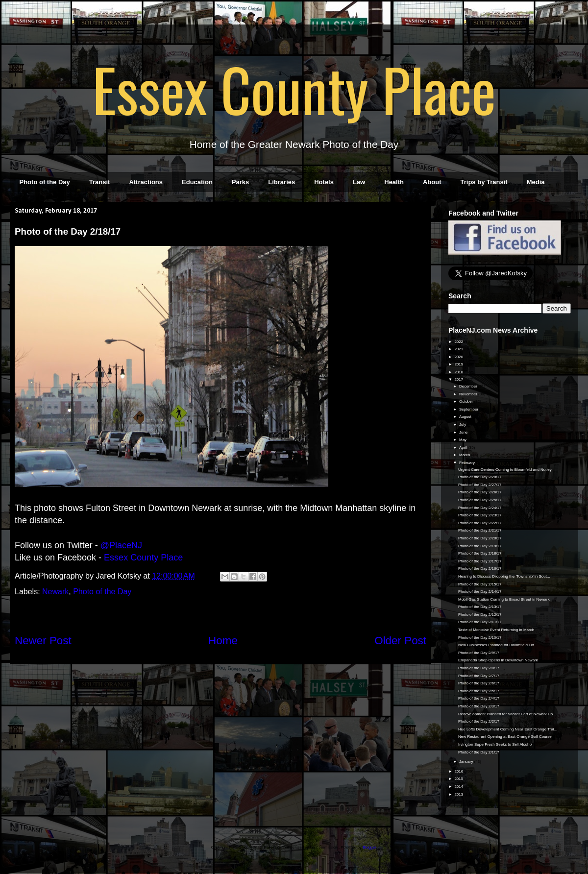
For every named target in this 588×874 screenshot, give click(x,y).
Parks (240, 182)
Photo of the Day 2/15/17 (480, 584)
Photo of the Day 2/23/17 (480, 515)
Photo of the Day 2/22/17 (480, 523)
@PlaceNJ (121, 545)
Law (359, 182)
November (469, 394)
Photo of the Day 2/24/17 (480, 508)
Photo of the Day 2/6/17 (479, 683)
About (432, 182)
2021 (459, 349)
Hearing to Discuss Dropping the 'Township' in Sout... (504, 576)
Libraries (282, 182)
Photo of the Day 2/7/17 (479, 676)
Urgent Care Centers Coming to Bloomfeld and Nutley (505, 470)
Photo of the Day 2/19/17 (480, 546)
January (467, 762)
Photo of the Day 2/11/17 (480, 622)
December (469, 386)
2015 (459, 779)
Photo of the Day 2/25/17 (480, 500)
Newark (55, 592)
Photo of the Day (45, 182)
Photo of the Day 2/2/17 (479, 721)
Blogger (369, 847)
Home (223, 641)
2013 (459, 794)
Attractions (146, 182)
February (467, 463)
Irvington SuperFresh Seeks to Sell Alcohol (495, 744)
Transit (100, 182)
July (463, 425)
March (465, 455)
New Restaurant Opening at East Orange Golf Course (505, 737)
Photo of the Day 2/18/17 (480, 553)
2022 (459, 342)
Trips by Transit (484, 182)
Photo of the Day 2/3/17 (479, 706)
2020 (459, 357)
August (466, 417)
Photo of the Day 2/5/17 (479, 691)
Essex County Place (294, 89)
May (463, 440)
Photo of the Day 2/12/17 (480, 615)
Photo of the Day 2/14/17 (480, 592)
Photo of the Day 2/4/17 (479, 698)
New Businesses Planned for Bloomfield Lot (496, 645)
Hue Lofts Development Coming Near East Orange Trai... (508, 729)
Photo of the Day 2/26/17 (480, 492)
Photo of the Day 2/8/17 (479, 668)
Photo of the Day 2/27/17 (480, 485)
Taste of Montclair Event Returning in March (496, 630)
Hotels (324, 182)
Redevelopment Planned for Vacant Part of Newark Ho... (507, 714)
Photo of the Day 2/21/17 (480, 530)
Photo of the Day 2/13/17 (480, 607)
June (464, 432)
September (469, 409)
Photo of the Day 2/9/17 (479, 653)
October (467, 401)
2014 (459, 787)
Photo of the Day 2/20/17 (480, 538)
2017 (459, 379)
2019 (459, 364)
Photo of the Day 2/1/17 (479, 752)
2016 (459, 771)
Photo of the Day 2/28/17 (480, 477)
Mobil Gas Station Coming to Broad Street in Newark (504, 599)
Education (197, 182)
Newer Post (43, 641)
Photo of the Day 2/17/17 (480, 561)
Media (536, 182)
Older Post (400, 641)
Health (394, 182)
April (464, 448)
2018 (459, 372)
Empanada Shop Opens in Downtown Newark (498, 660)
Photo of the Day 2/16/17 (480, 569)
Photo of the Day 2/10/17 (480, 638)
